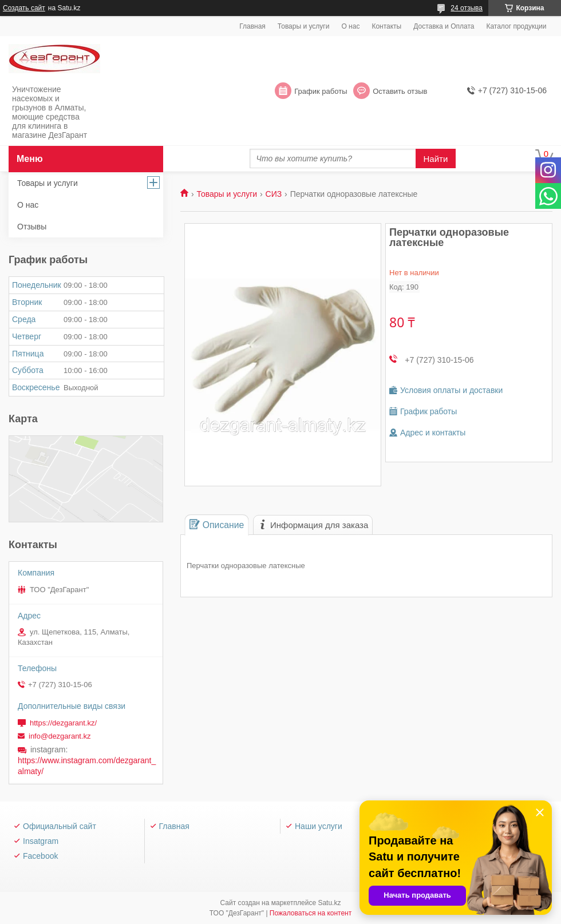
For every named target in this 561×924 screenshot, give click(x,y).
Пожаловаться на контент (311, 913)
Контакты (386, 26)
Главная (252, 26)
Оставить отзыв (400, 91)
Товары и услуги (304, 26)
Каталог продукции (516, 26)
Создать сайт (24, 8)
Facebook (40, 856)
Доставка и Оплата (444, 26)
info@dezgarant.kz (60, 736)
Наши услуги (319, 826)
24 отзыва (467, 8)
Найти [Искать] (436, 159)
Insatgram (41, 841)
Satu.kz (329, 903)
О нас (350, 26)
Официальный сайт (60, 826)
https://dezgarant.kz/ (63, 723)
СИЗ (274, 194)
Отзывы (32, 227)
